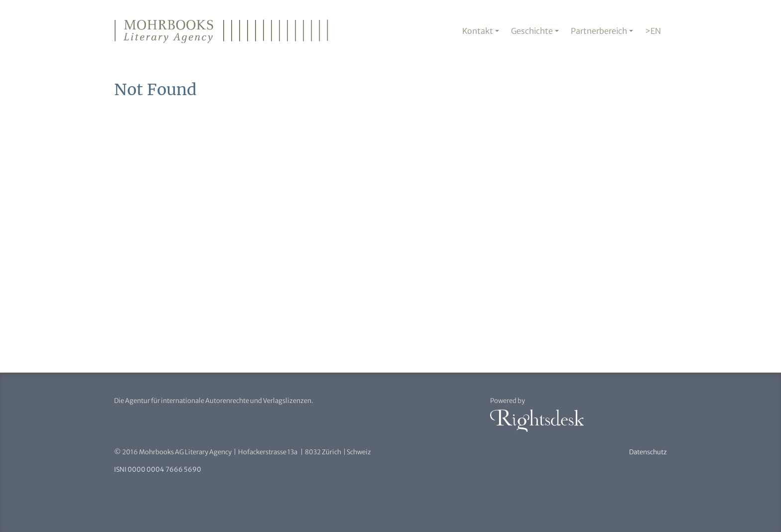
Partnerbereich (599, 31)
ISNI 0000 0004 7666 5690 (158, 469)
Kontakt (478, 31)
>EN (653, 31)
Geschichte (532, 31)
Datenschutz (648, 452)
